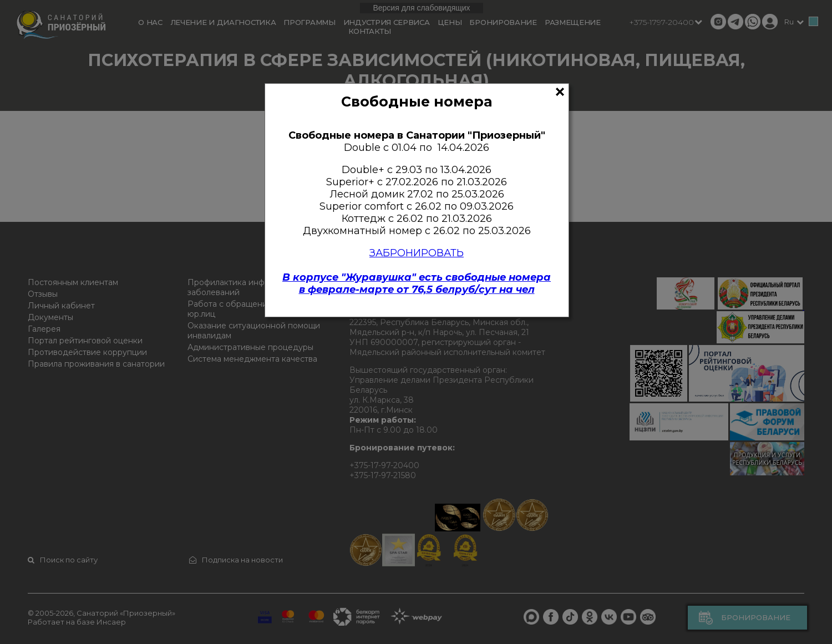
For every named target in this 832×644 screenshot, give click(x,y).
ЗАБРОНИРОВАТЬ (417, 253)
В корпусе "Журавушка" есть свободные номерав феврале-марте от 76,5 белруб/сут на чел (417, 283)
